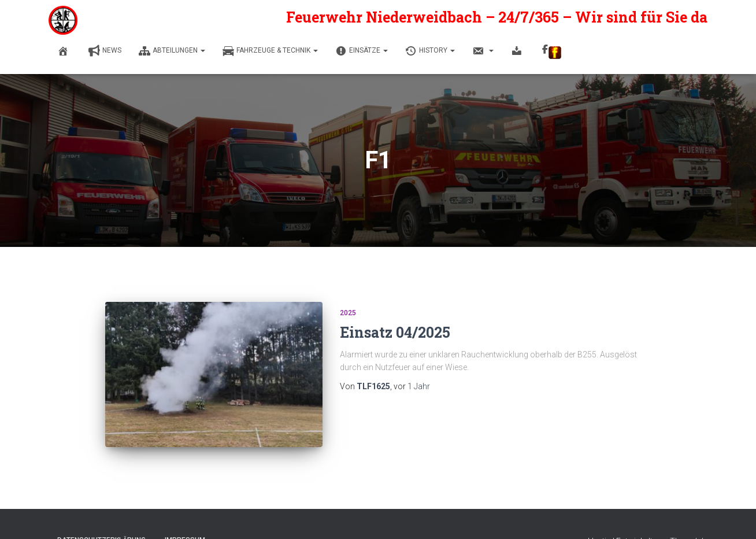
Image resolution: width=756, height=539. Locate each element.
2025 (348, 313)
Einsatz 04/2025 (395, 332)
